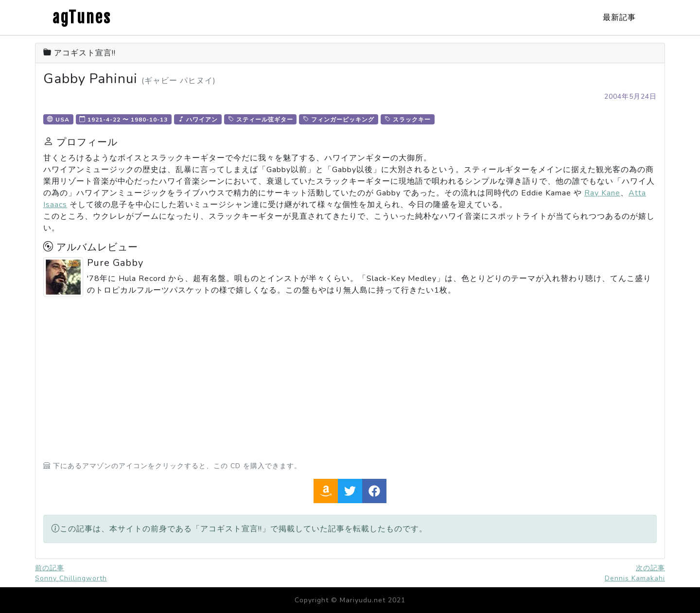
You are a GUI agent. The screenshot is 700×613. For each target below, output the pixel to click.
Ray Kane (602, 193)
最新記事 (619, 18)
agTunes (82, 18)
